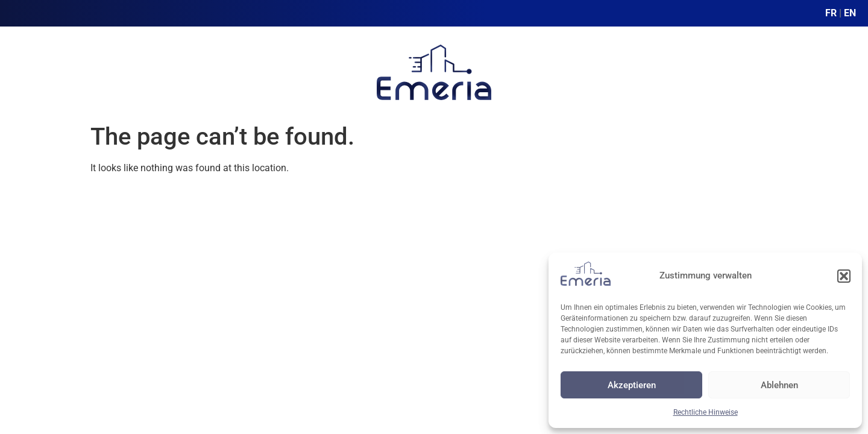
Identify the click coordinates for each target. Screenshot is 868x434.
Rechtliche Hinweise (706, 412)
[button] (844, 276)
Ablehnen (779, 385)
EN (850, 13)
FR (831, 13)
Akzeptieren (632, 385)
